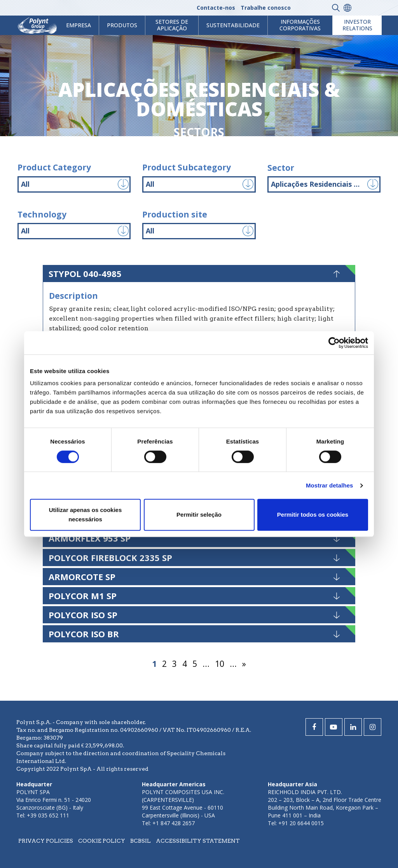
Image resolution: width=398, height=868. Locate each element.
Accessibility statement (198, 841)
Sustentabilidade (233, 25)
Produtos (122, 25)
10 (220, 664)
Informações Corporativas (300, 25)
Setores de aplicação (172, 25)
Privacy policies (46, 841)
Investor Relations (357, 25)
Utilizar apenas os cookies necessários (86, 515)
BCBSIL (141, 841)
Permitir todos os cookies (313, 515)
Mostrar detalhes (330, 485)
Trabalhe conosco (266, 8)
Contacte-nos (216, 8)
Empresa (79, 25)
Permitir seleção (199, 515)
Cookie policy (102, 841)
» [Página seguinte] (244, 664)
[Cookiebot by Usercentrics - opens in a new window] (334, 343)
